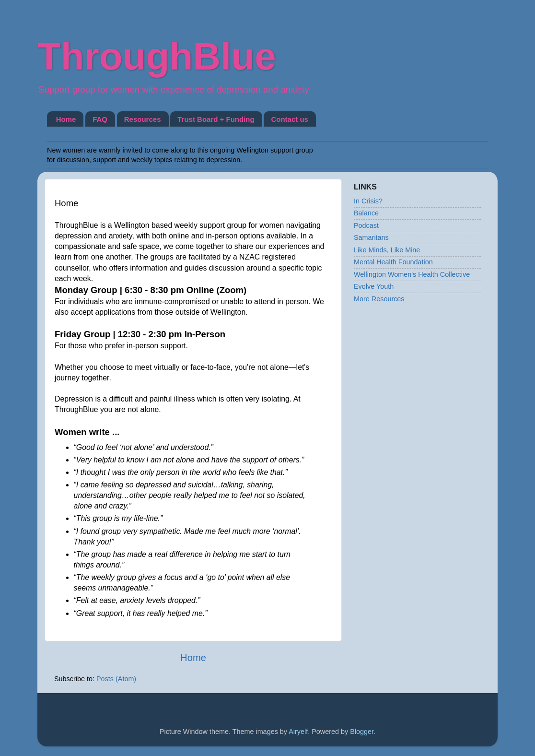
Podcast (366, 225)
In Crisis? (368, 201)
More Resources (379, 299)
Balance (366, 213)
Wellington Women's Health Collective (412, 274)
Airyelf (298, 732)
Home (66, 119)
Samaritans (371, 237)
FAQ (100, 119)
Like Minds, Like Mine (387, 250)
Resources (143, 119)
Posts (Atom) (116, 679)
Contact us (290, 119)
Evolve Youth (374, 286)
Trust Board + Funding (216, 119)
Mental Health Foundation (393, 262)
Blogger (362, 732)
